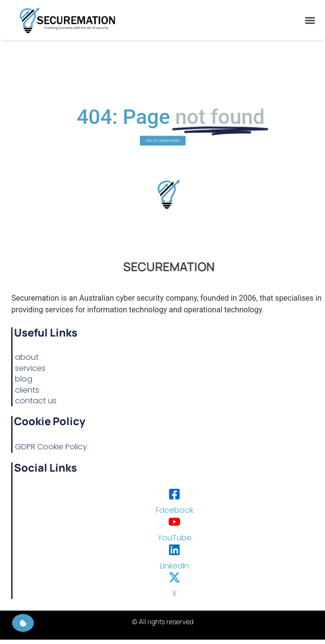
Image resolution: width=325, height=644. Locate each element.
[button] (310, 21)
